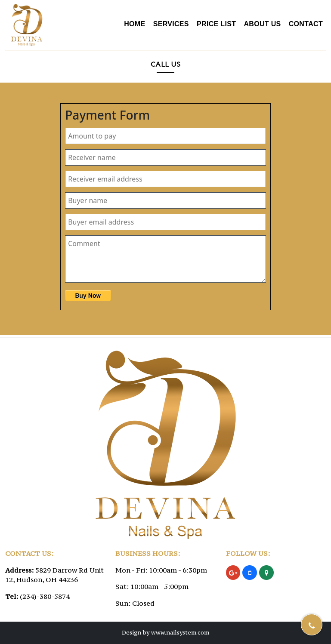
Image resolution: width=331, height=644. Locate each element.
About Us (262, 24)
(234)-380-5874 (45, 596)
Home (135, 24)
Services (171, 24)
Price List (216, 24)
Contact (306, 24)
